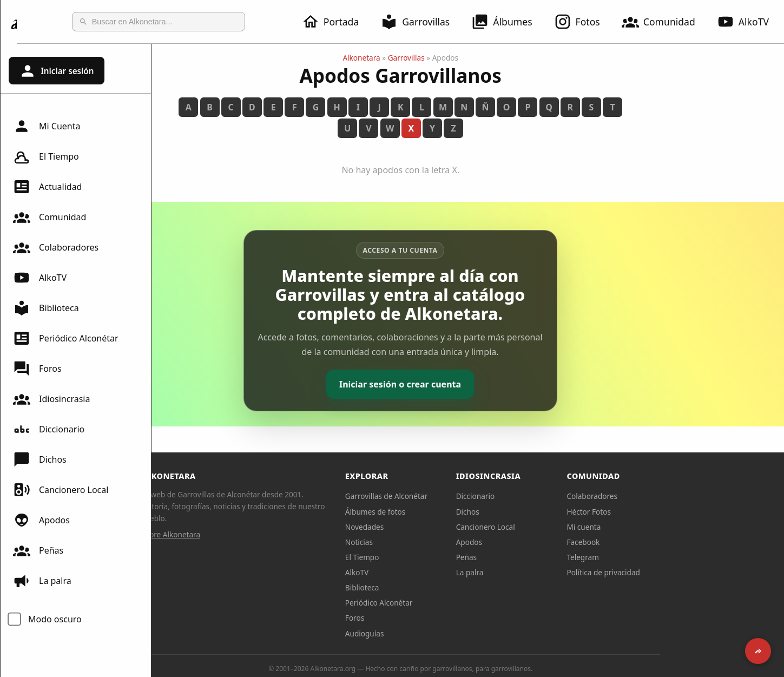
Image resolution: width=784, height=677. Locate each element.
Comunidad (665, 22)
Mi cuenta (651, 527)
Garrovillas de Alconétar (453, 496)
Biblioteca (46, 308)
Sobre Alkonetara (238, 534)
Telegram (650, 557)
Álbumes (508, 22)
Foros (37, 369)
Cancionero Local (61, 490)
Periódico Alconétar (66, 338)
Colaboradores (56, 247)
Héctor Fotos (656, 512)
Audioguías (432, 633)
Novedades (431, 527)
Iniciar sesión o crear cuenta (468, 384)
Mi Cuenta (47, 126)
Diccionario (49, 429)
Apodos (41, 520)
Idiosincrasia (51, 399)
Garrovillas (421, 22)
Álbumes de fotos (442, 512)
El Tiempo (46, 156)
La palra (42, 581)
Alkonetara (429, 58)
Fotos (584, 22)
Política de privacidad (671, 572)
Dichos (40, 459)
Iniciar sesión (56, 71)
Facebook (651, 542)
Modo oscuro (55, 619)
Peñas (38, 550)
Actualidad (47, 187)
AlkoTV (40, 278)
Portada (337, 22)
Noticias (426, 542)
